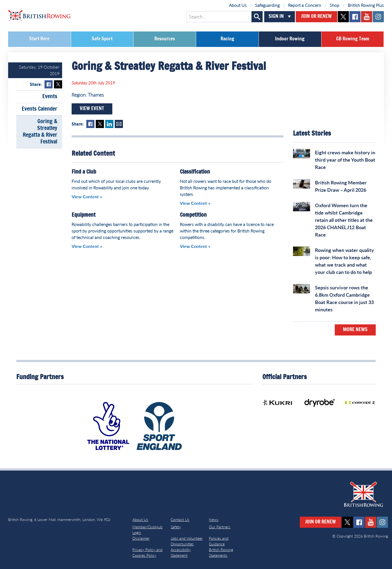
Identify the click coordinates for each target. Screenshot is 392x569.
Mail (119, 124)
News (214, 520)
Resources (165, 39)
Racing (227, 39)
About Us (238, 5)
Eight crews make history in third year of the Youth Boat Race (345, 160)
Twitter (58, 84)
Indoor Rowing (290, 39)
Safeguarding (267, 5)
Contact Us (180, 520)
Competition (193, 215)
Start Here (39, 39)
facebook (355, 17)
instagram (378, 17)
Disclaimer (141, 538)
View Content (85, 196)
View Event (92, 109)
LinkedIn (109, 124)
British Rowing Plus (366, 5)
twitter (343, 17)
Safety (176, 527)
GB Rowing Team (353, 39)
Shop (334, 5)
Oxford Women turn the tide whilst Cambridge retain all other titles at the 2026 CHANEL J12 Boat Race (344, 220)
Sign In (276, 17)
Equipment (84, 215)
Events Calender (39, 109)
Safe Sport (102, 39)
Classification (195, 172)
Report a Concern (305, 5)
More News (355, 330)
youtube (367, 17)
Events (50, 97)
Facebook (49, 84)
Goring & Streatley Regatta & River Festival (40, 132)
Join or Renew (316, 17)
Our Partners (220, 527)
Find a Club (84, 172)
